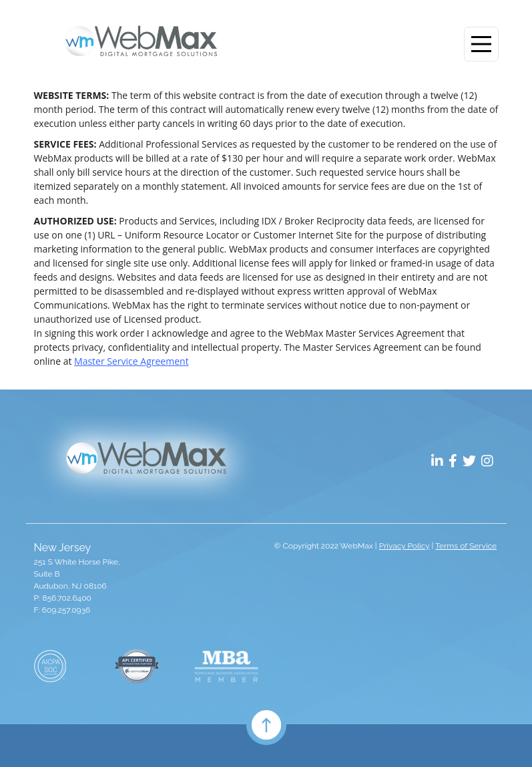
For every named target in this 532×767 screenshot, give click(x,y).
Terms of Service (466, 546)
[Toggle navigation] (481, 44)
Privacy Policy (405, 546)
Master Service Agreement (131, 361)
